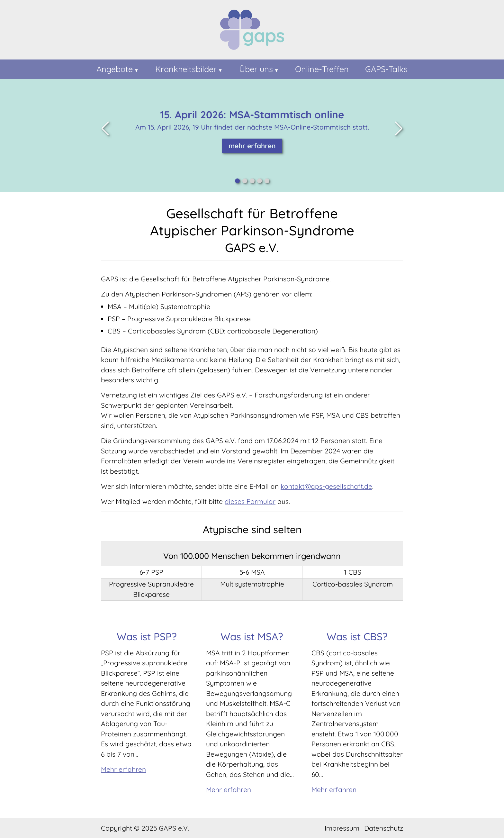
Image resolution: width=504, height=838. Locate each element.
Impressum (342, 828)
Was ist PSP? (147, 636)
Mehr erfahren (123, 769)
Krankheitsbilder (186, 69)
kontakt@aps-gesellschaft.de (326, 486)
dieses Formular (250, 501)
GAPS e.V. (174, 828)
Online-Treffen (322, 69)
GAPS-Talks (386, 69)
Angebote (115, 69)
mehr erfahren (252, 146)
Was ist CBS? (357, 636)
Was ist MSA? (252, 636)
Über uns (256, 69)
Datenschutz (384, 828)
